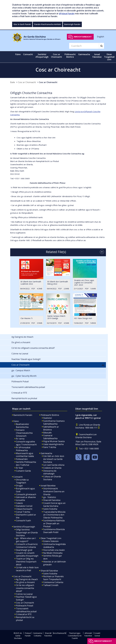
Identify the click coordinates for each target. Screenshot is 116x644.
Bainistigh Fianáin (72, 24)
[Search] (84, 46)
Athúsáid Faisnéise (88, 634)
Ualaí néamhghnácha (53, 444)
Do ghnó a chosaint (25, 582)
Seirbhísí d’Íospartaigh (24, 527)
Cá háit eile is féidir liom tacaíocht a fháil (27, 569)
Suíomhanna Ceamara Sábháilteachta (54, 422)
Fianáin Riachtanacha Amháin (48, 24)
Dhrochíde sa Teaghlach (22, 481)
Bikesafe (47, 433)
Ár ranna (20, 439)
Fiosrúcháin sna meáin (54, 550)
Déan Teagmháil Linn (51, 538)
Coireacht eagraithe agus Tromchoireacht (26, 443)
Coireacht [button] (28, 54)
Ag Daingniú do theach (27, 579)
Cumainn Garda (23, 471)
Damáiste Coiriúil (24, 506)
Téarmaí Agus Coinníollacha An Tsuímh (75, 636)
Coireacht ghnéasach (26, 494)
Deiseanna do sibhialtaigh (50, 472)
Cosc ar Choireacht (27, 82)
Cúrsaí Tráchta (23, 512)
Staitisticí (48, 418)
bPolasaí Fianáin (67, 14)
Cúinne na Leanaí (24, 594)
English (100, 37)
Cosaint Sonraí (97, 634)
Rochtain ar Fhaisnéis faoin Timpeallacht (53, 578)
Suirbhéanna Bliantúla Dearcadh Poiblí (54, 531)
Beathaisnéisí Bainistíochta (22, 426)
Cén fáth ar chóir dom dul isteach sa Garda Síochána (54, 459)
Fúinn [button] (18, 54)
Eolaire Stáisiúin (51, 541)
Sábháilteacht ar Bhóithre (51, 428)
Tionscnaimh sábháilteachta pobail (26, 610)
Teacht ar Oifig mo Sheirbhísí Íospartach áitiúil (26, 562)
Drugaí (19, 486)
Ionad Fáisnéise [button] (97, 56)
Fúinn (16, 421)
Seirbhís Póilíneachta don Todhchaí (26, 463)
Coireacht (18, 477)
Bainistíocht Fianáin (23, 415)
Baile (13, 82)
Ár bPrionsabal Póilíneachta (23, 449)
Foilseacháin (22, 459)
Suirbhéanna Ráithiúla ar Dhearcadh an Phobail (54, 523)
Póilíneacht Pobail (25, 606)
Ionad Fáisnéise (48, 486)
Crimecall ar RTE (24, 614)
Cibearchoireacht (24, 509)
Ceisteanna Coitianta (53, 582)
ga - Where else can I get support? (26, 540)
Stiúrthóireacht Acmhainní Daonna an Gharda (54, 491)
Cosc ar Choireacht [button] (57, 56)
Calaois (19, 503)
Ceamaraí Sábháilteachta (50, 437)
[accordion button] (102, 252)
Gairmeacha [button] (84, 54)
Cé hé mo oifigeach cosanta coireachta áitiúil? (25, 588)
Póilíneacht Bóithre (50, 415)
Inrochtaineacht (83, 37)
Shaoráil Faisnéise (52, 500)
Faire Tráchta (50, 447)
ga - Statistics (50, 497)
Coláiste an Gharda (52, 468)
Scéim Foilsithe (50, 509)
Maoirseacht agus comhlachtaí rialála (25, 455)
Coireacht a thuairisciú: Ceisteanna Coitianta (27, 546)
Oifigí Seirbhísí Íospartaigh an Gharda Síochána (27, 533)
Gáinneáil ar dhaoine (26, 497)
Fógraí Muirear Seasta (54, 441)
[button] (103, 365)
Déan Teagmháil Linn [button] (109, 57)
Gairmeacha (46, 453)
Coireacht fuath (23, 521)
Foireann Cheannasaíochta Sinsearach (24, 433)
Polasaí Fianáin (28, 634)
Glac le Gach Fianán (22, 24)
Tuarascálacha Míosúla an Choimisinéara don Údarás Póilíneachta (54, 515)
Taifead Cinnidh (51, 585)
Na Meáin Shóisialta (53, 553)
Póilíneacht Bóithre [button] (70, 56)
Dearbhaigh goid (24, 550)
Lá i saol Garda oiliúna (54, 465)
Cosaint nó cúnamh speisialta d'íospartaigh (27, 554)
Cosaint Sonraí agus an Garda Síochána (54, 505)
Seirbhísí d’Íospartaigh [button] (42, 56)
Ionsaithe (20, 500)
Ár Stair (20, 468)
